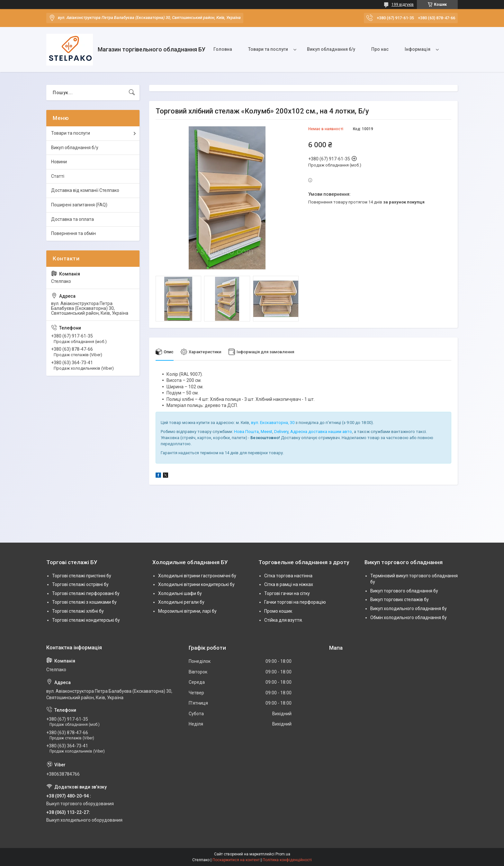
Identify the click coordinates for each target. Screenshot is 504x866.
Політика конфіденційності (287, 860)
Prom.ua (283, 854)
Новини (59, 162)
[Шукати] (132, 93)
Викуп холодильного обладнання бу (409, 609)
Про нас (380, 49)
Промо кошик (278, 611)
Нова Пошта (246, 432)
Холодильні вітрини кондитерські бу (196, 584)
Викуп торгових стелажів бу (400, 600)
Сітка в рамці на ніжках (289, 584)
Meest (266, 432)
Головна (223, 49)
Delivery (281, 432)
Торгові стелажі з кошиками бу (84, 602)
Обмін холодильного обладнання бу (409, 618)
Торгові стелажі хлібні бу (78, 611)
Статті (58, 176)
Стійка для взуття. (283, 620)
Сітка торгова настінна (288, 576)
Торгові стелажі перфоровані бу (86, 593)
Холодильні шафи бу (180, 593)
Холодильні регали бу (181, 602)
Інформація (418, 49)
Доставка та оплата (72, 219)
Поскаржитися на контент (236, 860)
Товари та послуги (268, 49)
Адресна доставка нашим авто (321, 432)
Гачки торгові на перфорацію (295, 602)
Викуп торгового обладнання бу (404, 591)
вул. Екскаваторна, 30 (273, 423)
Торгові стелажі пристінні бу (82, 576)
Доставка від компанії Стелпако (85, 190)
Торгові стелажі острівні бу (80, 584)
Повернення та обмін (73, 233)
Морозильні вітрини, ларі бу (187, 611)
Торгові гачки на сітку (287, 593)
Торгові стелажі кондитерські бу (86, 620)
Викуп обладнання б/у (331, 49)
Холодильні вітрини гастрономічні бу (197, 576)
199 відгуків (403, 5)
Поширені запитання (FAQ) (79, 205)
